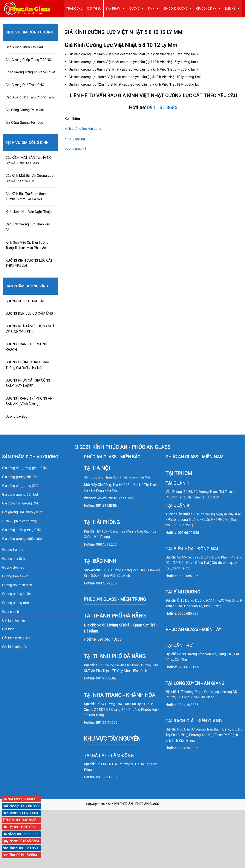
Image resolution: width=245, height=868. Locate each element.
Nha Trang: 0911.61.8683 (21, 848)
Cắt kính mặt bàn (15, 647)
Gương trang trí (13, 550)
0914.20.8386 (188, 705)
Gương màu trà (75, 149)
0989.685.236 (188, 576)
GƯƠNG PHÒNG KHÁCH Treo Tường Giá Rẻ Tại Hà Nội (27, 365)
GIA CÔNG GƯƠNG (178, 9)
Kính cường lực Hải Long (83, 129)
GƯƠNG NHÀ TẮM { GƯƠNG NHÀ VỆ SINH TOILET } (30, 329)
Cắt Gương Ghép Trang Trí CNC (28, 60)
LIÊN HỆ (232, 9)
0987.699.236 (106, 544)
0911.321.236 (106, 777)
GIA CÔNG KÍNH (208, 9)
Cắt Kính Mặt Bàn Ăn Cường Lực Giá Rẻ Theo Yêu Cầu (30, 178)
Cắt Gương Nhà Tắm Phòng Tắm (30, 97)
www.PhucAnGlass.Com (116, 498)
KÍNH (154, 9)
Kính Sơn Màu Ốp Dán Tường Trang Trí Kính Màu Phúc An (27, 245)
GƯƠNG (137, 9)
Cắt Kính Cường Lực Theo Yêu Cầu (28, 227)
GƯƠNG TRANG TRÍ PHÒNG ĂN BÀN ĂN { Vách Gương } (29, 401)
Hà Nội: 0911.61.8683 (19, 799)
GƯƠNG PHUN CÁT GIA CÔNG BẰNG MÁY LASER (28, 383)
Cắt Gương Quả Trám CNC (25, 85)
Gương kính (11, 612)
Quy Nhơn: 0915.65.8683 (21, 841)
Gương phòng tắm (15, 603)
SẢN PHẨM (115, 9)
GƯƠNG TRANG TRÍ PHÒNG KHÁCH (26, 347)
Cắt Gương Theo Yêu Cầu (24, 47)
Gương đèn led (13, 567)
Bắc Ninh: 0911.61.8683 (20, 813)
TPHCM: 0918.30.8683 (20, 820)
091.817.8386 (106, 506)
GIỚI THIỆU (94, 9)
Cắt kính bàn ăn (14, 620)
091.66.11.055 (107, 723)
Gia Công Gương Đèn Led (24, 123)
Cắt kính (8, 629)
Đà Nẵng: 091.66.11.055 (20, 834)
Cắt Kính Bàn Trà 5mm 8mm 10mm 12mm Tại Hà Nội (26, 197)
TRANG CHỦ (74, 9)
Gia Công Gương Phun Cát (25, 110)
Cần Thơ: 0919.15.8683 (20, 855)
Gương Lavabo (16, 416)
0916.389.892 (106, 678)
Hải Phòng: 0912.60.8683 (21, 806)
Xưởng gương (75, 139)
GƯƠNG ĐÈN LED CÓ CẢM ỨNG (29, 313)
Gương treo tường (15, 576)
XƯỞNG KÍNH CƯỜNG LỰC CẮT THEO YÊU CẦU (29, 263)
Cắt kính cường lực (16, 638)
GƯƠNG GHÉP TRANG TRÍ (25, 301)
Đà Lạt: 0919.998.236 (19, 827)
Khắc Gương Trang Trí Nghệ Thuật (30, 72)
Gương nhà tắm (13, 559)
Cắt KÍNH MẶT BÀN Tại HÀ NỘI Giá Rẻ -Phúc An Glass (29, 160)
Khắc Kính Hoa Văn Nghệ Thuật (29, 212)
